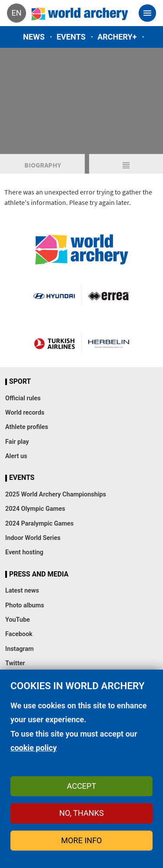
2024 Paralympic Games (40, 524)
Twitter (15, 663)
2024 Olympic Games (35, 509)
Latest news (22, 591)
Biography (43, 165)
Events (71, 37)
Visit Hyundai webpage (54, 295)
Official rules (23, 398)
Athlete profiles (27, 427)
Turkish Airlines (54, 343)
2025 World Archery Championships (56, 494)
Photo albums (25, 605)
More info (82, 840)
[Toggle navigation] (147, 13)
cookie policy (34, 748)
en (16, 13)
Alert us (16, 456)
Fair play (17, 442)
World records (25, 413)
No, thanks (81, 813)
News (34, 37)
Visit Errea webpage (109, 295)
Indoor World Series (33, 538)
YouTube (18, 620)
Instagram (20, 649)
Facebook (19, 634)
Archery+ (117, 37)
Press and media (39, 574)
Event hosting (24, 552)
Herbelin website (109, 343)
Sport (20, 382)
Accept (81, 786)
